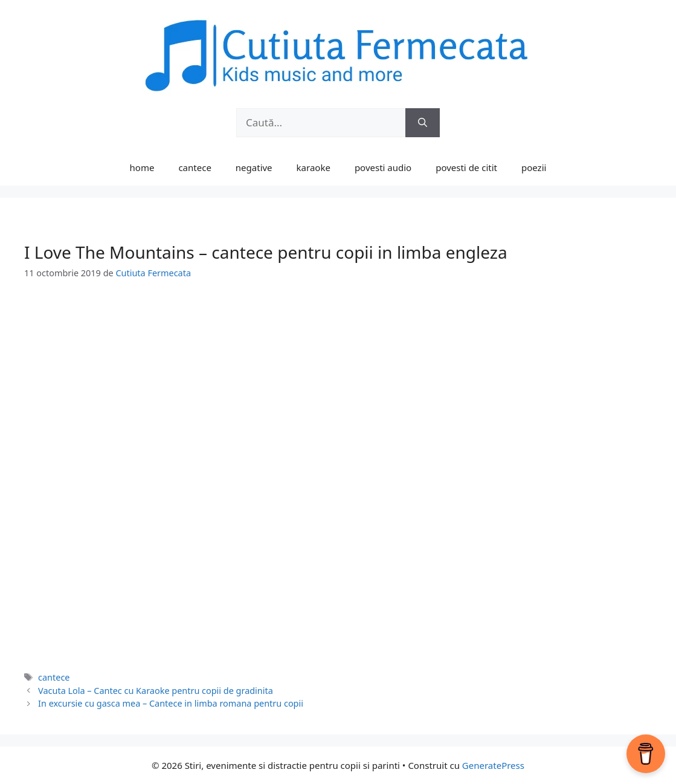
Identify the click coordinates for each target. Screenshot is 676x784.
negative (254, 167)
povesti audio (383, 167)
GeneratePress (493, 765)
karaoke (314, 167)
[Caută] (423, 123)
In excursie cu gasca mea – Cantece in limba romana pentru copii (171, 703)
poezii (534, 167)
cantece (195, 167)
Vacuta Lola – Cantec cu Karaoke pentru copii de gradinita (156, 691)
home (142, 167)
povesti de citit (466, 167)
